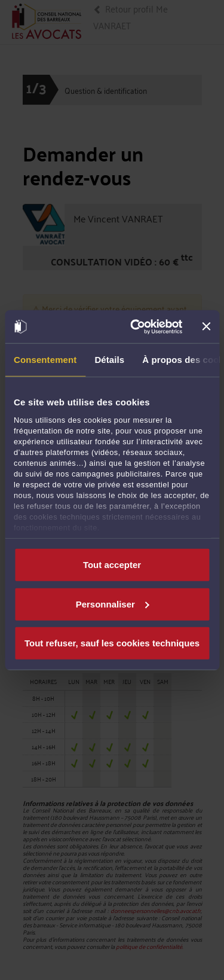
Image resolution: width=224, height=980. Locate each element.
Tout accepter (112, 565)
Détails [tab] (109, 360)
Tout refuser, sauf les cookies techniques (112, 643)
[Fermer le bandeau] (206, 326)
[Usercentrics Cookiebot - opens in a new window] (136, 326)
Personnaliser (113, 604)
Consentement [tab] (45, 360)
